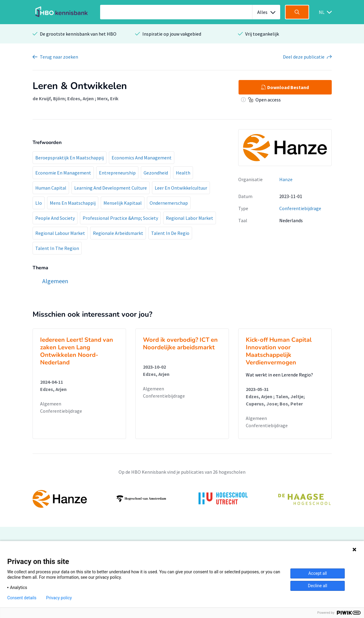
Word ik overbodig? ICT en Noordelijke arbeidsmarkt (180, 344)
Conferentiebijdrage (300, 208)
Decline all (318, 586)
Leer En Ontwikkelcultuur (181, 188)
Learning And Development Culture (111, 188)
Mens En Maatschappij (73, 203)
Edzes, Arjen (81, 98)
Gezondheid (156, 173)
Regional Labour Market (60, 233)
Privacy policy (59, 598)
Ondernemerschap (169, 203)
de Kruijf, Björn (49, 98)
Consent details (22, 598)
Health (183, 173)
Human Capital (51, 188)
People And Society (55, 218)
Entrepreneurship (117, 173)
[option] (182, 499)
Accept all (318, 573)
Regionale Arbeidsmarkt (118, 233)
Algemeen (51, 404)
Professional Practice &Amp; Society (120, 218)
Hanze (286, 179)
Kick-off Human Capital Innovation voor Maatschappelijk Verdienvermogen (279, 351)
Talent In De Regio (170, 233)
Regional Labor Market (190, 218)
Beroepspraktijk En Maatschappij (70, 158)
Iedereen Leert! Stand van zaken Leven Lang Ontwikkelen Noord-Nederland (77, 351)
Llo (39, 203)
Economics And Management (142, 158)
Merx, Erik (108, 98)
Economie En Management (63, 173)
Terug (59, 57)
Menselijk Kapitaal (123, 203)
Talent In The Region (57, 248)
